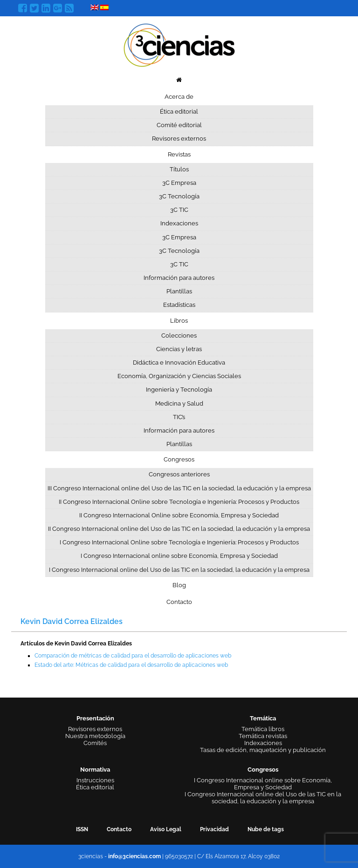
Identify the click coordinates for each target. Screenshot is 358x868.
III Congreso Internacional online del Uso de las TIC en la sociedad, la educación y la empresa (179, 488)
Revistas (179, 154)
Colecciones (179, 336)
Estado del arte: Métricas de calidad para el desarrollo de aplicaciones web (131, 665)
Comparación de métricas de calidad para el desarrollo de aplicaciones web (133, 656)
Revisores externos (179, 139)
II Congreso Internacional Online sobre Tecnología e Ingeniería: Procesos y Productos (179, 502)
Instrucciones (95, 780)
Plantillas (179, 291)
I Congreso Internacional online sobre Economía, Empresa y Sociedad (179, 556)
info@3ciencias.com (134, 856)
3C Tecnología (179, 196)
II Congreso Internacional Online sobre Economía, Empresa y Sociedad (179, 515)
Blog (179, 585)
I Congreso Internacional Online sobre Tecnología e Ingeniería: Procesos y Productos (179, 542)
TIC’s (179, 417)
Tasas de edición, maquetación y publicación (263, 750)
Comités (95, 743)
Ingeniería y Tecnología (179, 390)
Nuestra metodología (95, 736)
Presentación (95, 718)
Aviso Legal (166, 829)
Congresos (179, 459)
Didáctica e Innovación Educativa (179, 363)
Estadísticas (179, 305)
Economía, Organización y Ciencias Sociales (179, 376)
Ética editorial (179, 112)
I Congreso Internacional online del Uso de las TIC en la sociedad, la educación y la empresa (179, 570)
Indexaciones (179, 223)
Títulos (179, 169)
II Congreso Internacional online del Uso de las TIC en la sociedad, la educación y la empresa (179, 529)
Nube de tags (266, 829)
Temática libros (263, 729)
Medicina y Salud (179, 403)
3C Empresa (179, 183)
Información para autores (179, 278)
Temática (263, 718)
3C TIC (179, 210)
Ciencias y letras (179, 349)
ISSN (82, 829)
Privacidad (214, 829)
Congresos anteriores (179, 474)
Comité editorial (179, 125)
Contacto (179, 602)
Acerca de (179, 97)
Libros (179, 321)
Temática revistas (263, 736)
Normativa (95, 770)
